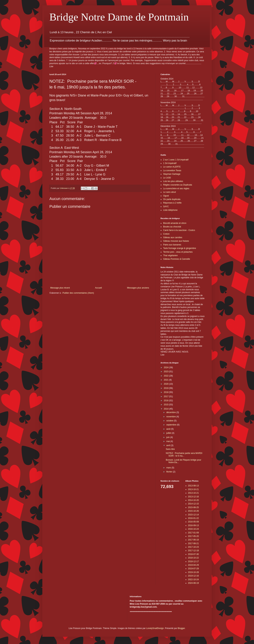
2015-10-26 (193, 511)
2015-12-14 (193, 515)
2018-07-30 (193, 554)
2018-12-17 (193, 561)
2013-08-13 (193, 486)
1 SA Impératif (170, 163)
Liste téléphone (170, 210)
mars (169, 468)
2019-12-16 (193, 576)
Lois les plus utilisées (173, 181)
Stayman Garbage (172, 174)
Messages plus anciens (138, 288)
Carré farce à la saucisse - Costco (179, 230)
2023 (167, 372)
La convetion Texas (172, 170)
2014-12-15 (193, 504)
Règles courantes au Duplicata (178, 185)
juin (168, 437)
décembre (171, 412)
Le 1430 (167, 178)
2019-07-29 (193, 569)
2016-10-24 (193, 529)
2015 (167, 405)
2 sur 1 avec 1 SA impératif (176, 160)
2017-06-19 (193, 540)
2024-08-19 (193, 583)
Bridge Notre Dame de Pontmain (119, 17)
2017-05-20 (193, 536)
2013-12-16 (193, 497)
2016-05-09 (193, 522)
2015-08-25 (193, 507)
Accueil (99, 288)
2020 (167, 384)
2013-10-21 (193, 489)
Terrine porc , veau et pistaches (178, 252)
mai (168, 441)
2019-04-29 (193, 565)
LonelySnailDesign (155, 628)
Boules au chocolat (172, 227)
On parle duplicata (172, 199)
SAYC (166, 207)
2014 (167, 409)
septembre (172, 425)
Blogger (181, 628)
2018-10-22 (193, 558)
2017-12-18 (193, 551)
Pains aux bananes (172, 245)
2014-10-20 (193, 500)
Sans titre (170, 449)
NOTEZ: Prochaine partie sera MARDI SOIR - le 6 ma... (184, 454)
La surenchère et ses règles (176, 189)
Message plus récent (60, 288)
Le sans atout (170, 192)
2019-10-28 (193, 572)
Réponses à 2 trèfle (172, 203)
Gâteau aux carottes (173, 237)
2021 (167, 380)
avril (169, 445)
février (170, 472)
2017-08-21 (193, 543)
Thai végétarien (170, 255)
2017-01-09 (193, 533)
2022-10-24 (193, 580)
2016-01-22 (193, 518)
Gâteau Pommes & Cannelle (177, 259)
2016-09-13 (193, 525)
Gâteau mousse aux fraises (176, 241)
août (169, 429)
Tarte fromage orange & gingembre (180, 248)
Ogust (166, 196)
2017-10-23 (193, 547)
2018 (167, 392)
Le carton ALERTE (172, 167)
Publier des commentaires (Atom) (78, 293)
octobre (170, 421)
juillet (169, 433)
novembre (171, 417)
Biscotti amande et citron (175, 223)
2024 (167, 367)
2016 (167, 401)
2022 (167, 376)
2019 (167, 388)
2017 (167, 396)
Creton (166, 234)
